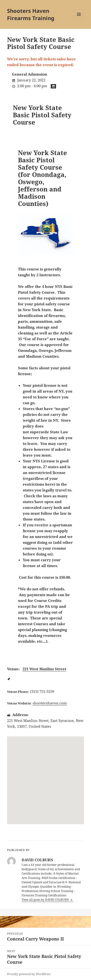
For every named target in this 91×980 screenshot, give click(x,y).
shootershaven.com (50, 703)
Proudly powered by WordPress (29, 974)
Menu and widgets (79, 19)
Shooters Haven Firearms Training (31, 14)
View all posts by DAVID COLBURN (45, 900)
